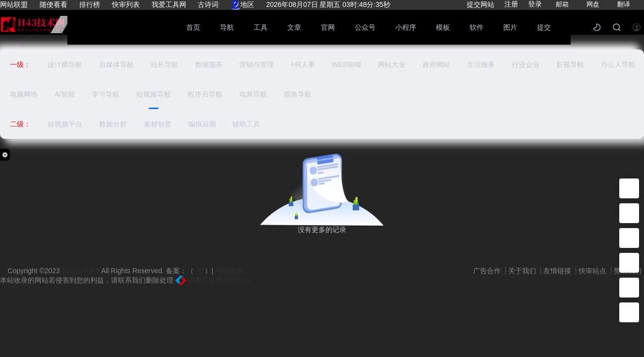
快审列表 (126, 4)
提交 (544, 27)
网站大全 (392, 64)
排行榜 (90, 4)
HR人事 (303, 64)
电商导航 (253, 94)
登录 (535, 4)
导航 (227, 27)
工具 (261, 27)
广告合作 (488, 271)
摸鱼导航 (298, 94)
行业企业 (526, 64)
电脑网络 (24, 94)
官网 (328, 27)
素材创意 (158, 124)
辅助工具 (246, 124)
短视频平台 (65, 124)
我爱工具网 (169, 4)
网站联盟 (14, 4)
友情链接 (558, 271)
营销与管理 (257, 64)
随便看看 (54, 4)
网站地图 (229, 271)
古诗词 (208, 4)
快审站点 (593, 271)
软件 (477, 27)
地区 (242, 4)
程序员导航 (205, 94)
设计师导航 (65, 64)
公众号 (365, 27)
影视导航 (570, 64)
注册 (511, 4)
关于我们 (523, 271)
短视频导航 (154, 94)
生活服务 (481, 64)
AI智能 (65, 94)
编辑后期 (202, 124)
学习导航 (106, 94)
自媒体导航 (116, 64)
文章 (294, 27)
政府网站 (436, 64)
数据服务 (209, 64)
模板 (443, 27)
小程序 (406, 27)
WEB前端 (346, 64)
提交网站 (481, 4)
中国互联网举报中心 (213, 280)
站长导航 (164, 64)
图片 (510, 27)
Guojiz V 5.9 (81, 271)
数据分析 (113, 124)
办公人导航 (618, 64)
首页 (193, 27)
